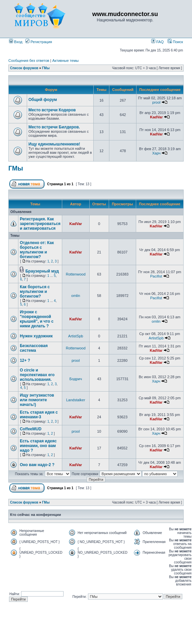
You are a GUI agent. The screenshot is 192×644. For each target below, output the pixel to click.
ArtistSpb (76, 336)
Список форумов (24, 68)
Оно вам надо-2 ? (37, 465)
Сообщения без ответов (29, 61)
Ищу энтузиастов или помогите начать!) (37, 400)
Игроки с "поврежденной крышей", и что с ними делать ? (37, 319)
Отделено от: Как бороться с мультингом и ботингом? (37, 250)
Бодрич (76, 379)
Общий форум (43, 100)
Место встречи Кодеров (52, 110)
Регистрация (39, 42)
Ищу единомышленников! (54, 144)
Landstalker (76, 400)
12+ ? (25, 360)
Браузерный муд (42, 271)
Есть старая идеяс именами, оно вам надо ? (38, 446)
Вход (16, 42)
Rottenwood (76, 274)
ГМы (46, 68)
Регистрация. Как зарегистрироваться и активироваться (40, 224)
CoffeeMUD (31, 429)
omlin (76, 296)
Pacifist (156, 276)
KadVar (157, 117)
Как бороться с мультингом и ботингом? (35, 292)
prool (156, 102)
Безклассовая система (34, 348)
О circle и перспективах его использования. (37, 375)
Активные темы (65, 61)
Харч (156, 153)
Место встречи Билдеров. (54, 127)
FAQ (157, 42)
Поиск (175, 42)
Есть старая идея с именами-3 (39, 415)
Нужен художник (36, 336)
